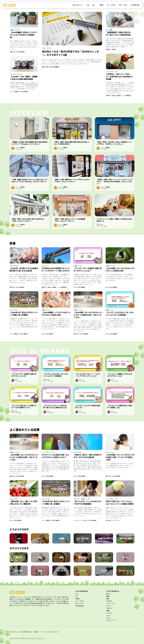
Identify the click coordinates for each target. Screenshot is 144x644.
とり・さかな (111, 5)
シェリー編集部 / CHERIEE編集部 (19, 91)
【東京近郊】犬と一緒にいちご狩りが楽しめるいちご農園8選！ (24, 503)
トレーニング (111, 603)
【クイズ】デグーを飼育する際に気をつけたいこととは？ (88, 269)
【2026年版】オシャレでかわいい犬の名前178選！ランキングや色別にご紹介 (120, 457)
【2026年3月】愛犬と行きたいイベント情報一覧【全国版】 (24, 314)
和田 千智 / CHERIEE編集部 (17, 52)
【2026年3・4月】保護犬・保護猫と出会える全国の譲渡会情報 (24, 78)
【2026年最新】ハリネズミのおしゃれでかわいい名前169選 (56, 314)
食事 (108, 599)
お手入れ (109, 601)
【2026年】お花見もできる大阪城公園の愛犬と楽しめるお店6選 (24, 269)
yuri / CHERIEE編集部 (79, 287)
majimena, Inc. (41, 638)
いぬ (88, 5)
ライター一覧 (44, 632)
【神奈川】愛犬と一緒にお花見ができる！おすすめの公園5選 (88, 456)
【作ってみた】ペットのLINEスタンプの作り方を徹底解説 (88, 503)
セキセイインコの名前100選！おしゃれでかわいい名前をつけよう (55, 456)
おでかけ (17, 30)
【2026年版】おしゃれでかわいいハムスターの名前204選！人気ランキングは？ (88, 315)
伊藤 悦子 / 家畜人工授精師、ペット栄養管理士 (119, 95)
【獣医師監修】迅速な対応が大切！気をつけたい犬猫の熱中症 (118, 34)
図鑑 (108, 611)
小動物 (101, 5)
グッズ (48, 48)
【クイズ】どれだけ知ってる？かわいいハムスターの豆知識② (120, 314)
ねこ (94, 5)
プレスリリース (111, 620)
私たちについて (78, 5)
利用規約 (36, 632)
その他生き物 (135, 5)
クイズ (80, 266)
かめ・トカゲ (123, 5)
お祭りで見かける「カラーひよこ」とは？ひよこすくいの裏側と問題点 (120, 503)
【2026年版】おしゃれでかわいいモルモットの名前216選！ (120, 269)
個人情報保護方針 (26, 632)
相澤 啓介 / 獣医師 (111, 49)
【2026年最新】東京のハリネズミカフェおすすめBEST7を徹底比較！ (23, 35)
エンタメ (20, 74)
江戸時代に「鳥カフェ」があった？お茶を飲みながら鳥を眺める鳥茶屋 (119, 76)
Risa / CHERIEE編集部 (47, 476)
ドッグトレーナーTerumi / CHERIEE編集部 (85, 520)
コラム (116, 72)
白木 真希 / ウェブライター (113, 520)
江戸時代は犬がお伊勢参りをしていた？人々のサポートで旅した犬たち (56, 269)
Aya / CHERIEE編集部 (111, 287)
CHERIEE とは (14, 632)
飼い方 (108, 594)
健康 (111, 30)
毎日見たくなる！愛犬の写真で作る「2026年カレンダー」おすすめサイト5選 (70, 53)
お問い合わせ (54, 632)
